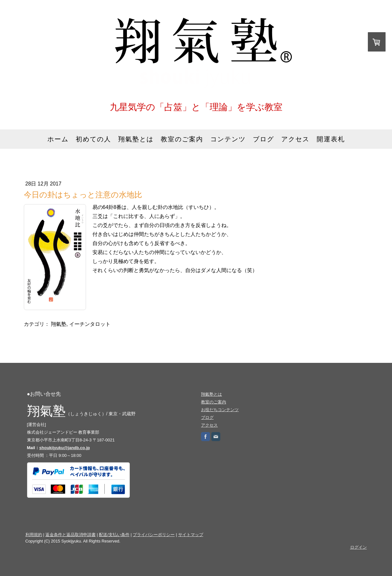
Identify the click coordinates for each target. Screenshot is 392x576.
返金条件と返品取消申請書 (71, 535)
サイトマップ (191, 535)
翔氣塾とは (136, 139)
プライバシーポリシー (154, 535)
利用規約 (34, 535)
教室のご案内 (182, 139)
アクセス (295, 139)
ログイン (359, 547)
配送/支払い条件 (114, 535)
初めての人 (93, 139)
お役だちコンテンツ (220, 410)
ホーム (58, 139)
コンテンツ (228, 139)
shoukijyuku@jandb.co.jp (65, 448)
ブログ (263, 139)
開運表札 (331, 139)
